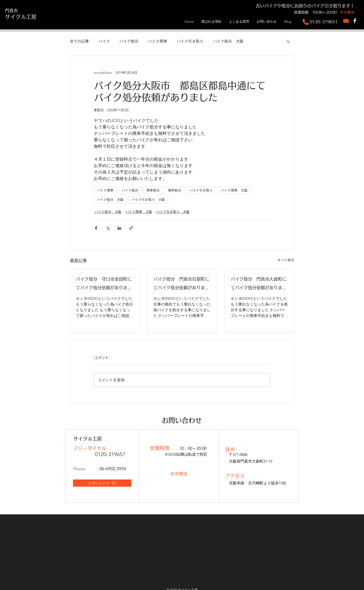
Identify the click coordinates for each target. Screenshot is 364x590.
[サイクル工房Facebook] (355, 21)
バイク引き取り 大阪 (148, 200)
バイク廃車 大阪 (234, 190)
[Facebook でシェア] (96, 228)
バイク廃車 (158, 41)
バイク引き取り (190, 41)
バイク (104, 41)
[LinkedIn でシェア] (119, 228)
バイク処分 (129, 41)
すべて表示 (286, 260)
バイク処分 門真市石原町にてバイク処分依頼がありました (181, 284)
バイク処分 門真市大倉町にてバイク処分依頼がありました (259, 284)
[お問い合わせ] (102, 483)
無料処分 (175, 190)
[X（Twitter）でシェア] (108, 228)
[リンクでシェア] (131, 228)
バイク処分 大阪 (228, 41)
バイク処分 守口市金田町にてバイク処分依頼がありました (104, 284)
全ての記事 (79, 41)
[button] (288, 41)
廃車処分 (153, 190)
